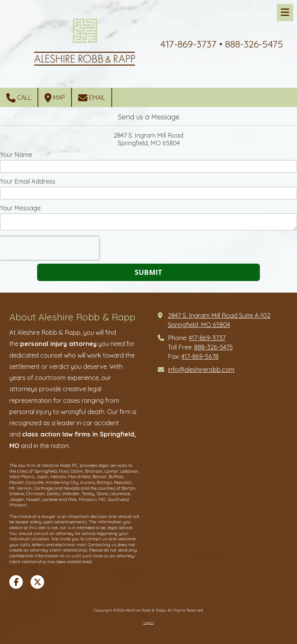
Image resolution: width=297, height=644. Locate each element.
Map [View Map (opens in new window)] (55, 98)
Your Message (20, 208)
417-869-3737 (207, 338)
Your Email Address (28, 181)
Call (19, 98)
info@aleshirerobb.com (201, 370)
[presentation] (49, 248)
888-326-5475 (213, 347)
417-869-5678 (200, 356)
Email (92, 98)
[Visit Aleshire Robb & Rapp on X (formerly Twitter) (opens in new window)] (37, 582)
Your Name (16, 155)
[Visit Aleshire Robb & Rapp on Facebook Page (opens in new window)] (16, 582)
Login (149, 623)
